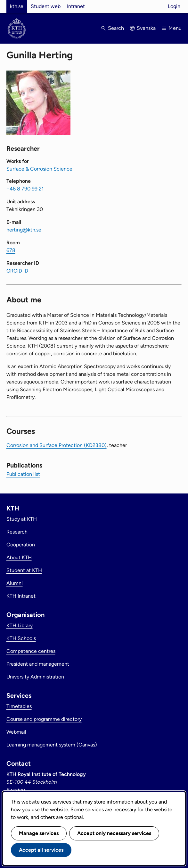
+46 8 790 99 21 (25, 189)
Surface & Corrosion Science (39, 169)
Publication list (23, 474)
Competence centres (31, 651)
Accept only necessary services (114, 833)
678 (11, 250)
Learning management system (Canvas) (52, 745)
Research (17, 532)
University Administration (35, 677)
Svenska (146, 28)
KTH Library (20, 625)
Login (174, 6)
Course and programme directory (44, 719)
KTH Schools (21, 638)
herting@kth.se (24, 230)
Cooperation (21, 545)
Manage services (39, 833)
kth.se (17, 6)
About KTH (19, 557)
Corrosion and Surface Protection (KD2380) (57, 445)
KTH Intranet (21, 596)
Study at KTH (22, 519)
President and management (38, 664)
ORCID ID (17, 271)
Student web (46, 6)
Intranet (76, 6)
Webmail (16, 732)
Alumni (15, 583)
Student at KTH (24, 570)
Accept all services (41, 850)
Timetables (19, 706)
